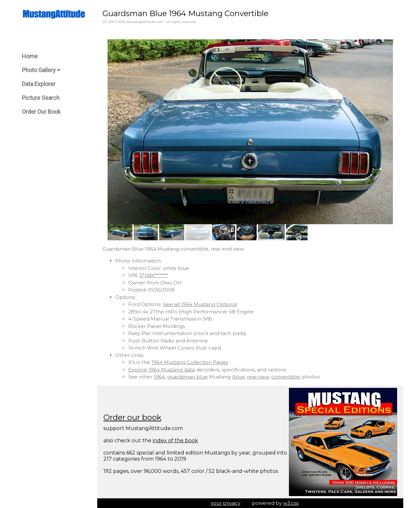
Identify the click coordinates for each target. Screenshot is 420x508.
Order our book (132, 417)
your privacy (225, 503)
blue (239, 377)
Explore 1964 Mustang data (162, 370)
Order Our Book (41, 112)
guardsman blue (187, 377)
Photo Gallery (41, 70)
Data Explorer (39, 84)
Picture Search (41, 98)
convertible (285, 377)
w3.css (291, 503)
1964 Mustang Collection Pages (190, 362)
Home (30, 56)
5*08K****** (154, 275)
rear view (258, 377)
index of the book (175, 441)
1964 (159, 377)
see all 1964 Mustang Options (200, 304)
